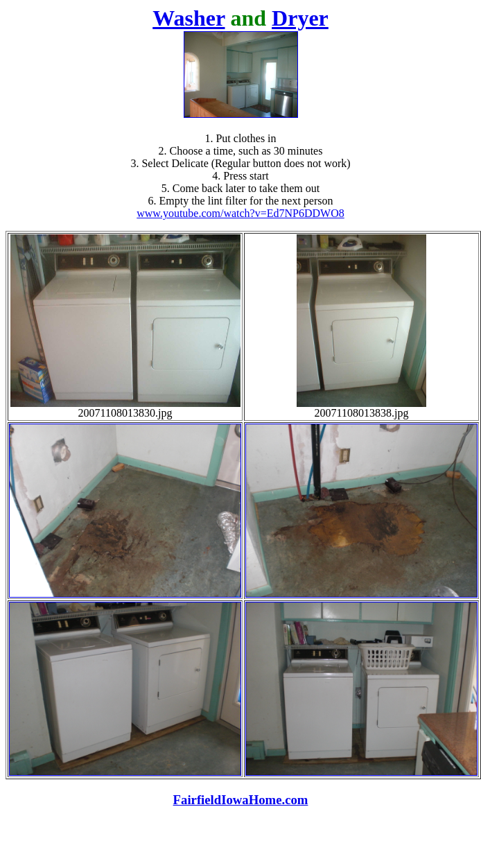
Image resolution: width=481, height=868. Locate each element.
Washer (189, 18)
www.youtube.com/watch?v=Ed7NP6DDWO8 (240, 213)
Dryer (300, 18)
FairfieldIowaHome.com (241, 800)
